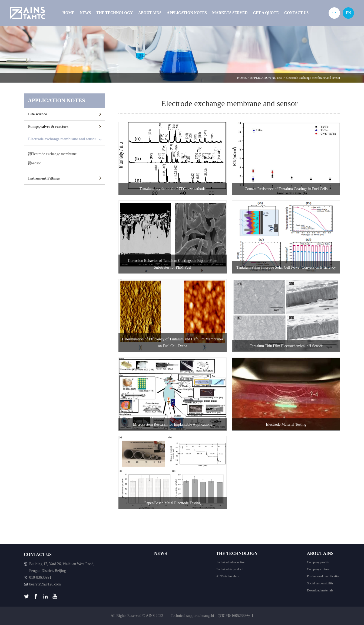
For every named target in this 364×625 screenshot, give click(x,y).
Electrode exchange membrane (54, 154)
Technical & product (229, 569)
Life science (38, 114)
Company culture (318, 569)
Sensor (36, 164)
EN (348, 13)
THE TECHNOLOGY (115, 13)
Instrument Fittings (44, 179)
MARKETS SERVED (230, 13)
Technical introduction (231, 562)
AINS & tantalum (228, 576)
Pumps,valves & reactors (48, 127)
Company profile (318, 562)
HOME (68, 13)
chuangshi (206, 616)
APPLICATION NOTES (187, 13)
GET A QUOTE (266, 13)
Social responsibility (320, 583)
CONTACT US (296, 13)
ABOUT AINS (150, 13)
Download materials (320, 590)
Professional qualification (324, 576)
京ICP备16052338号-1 (236, 616)
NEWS (85, 13)
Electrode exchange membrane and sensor (313, 78)
